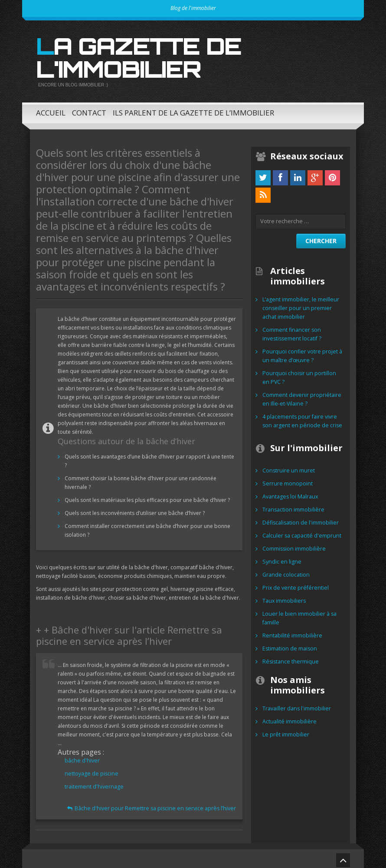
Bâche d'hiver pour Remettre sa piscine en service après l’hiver (159, 805)
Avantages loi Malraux (289, 493)
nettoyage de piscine (90, 771)
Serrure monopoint (286, 480)
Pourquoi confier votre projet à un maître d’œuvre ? (301, 353)
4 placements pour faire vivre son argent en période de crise (300, 418)
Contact (89, 110)
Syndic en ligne (280, 559)
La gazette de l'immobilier (133, 56)
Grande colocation (285, 572)
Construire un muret (287, 467)
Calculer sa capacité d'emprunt (301, 533)
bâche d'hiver (81, 757)
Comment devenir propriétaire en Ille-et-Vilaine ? (300, 396)
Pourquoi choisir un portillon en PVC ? (301, 375)
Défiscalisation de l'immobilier (300, 520)
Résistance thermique (289, 658)
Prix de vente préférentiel (293, 585)
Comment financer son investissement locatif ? (291, 331)
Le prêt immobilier (285, 731)
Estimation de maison (289, 645)
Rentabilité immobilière (291, 632)
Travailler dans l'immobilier (296, 705)
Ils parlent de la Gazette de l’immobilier (193, 110)
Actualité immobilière (289, 718)
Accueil (51, 110)
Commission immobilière (293, 546)
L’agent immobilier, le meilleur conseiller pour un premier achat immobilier (303, 305)
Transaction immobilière (293, 507)
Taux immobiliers (284, 598)
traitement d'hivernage (93, 784)
